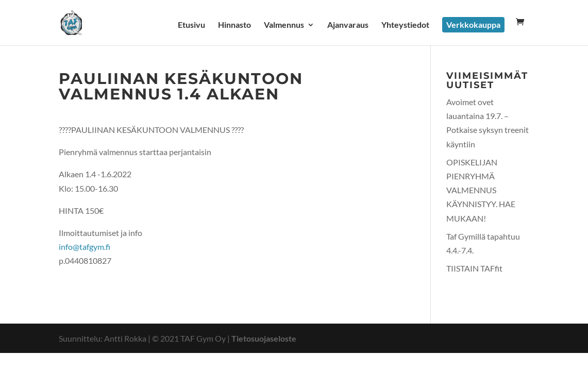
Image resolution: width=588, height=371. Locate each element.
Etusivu (191, 25)
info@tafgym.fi (85, 247)
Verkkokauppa (473, 24)
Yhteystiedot (405, 25)
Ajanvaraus (348, 25)
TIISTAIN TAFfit (474, 268)
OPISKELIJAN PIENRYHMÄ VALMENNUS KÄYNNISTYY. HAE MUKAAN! (481, 190)
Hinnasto (234, 25)
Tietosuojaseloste (264, 338)
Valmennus (284, 25)
